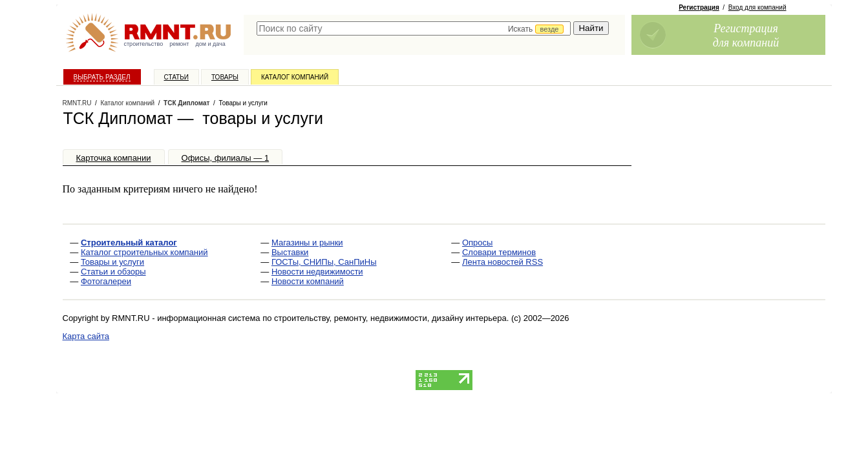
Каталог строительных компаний (144, 252)
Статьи (176, 77)
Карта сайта (86, 336)
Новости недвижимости (317, 272)
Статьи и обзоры (113, 272)
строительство (144, 44)
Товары (225, 77)
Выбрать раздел (102, 77)
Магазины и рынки (307, 243)
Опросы (477, 243)
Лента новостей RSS (503, 262)
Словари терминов (499, 252)
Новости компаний (308, 281)
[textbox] (414, 28)
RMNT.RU (77, 103)
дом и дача (210, 44)
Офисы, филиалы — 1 (226, 158)
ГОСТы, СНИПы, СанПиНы (324, 262)
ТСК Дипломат (186, 103)
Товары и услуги (112, 262)
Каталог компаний (295, 77)
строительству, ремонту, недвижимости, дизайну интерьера (390, 318)
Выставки (290, 252)
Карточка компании (114, 158)
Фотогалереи (106, 281)
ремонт (179, 44)
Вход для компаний (757, 7)
